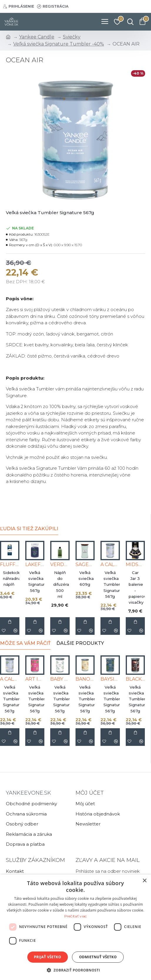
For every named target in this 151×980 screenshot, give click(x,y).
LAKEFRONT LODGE (35, 564)
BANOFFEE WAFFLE (85, 679)
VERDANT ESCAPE (60, 564)
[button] (76, 970)
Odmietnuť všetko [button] (98, 957)
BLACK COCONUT (135, 679)
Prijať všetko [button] (48, 957)
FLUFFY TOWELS (10, 564)
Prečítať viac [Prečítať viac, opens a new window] (76, 916)
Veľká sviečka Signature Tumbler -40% (59, 44)
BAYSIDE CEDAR (110, 679)
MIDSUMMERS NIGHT (135, 564)
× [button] (144, 881)
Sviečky (72, 37)
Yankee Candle (37, 37)
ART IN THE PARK (35, 679)
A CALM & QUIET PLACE (110, 564)
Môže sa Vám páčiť (25, 643)
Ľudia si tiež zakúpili (29, 529)
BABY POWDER (60, 679)
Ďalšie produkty (80, 643)
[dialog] (75, 927)
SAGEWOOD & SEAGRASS (85, 564)
